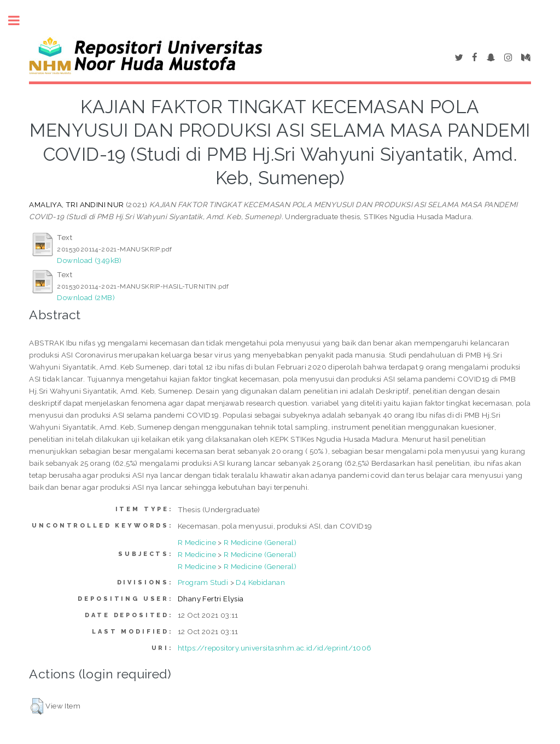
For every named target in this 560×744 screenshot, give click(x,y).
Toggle (20, 20)
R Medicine (197, 542)
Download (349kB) (89, 260)
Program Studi (203, 582)
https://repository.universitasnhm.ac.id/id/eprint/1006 (275, 648)
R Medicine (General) (260, 542)
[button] (37, 706)
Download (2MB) (86, 297)
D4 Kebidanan (260, 582)
